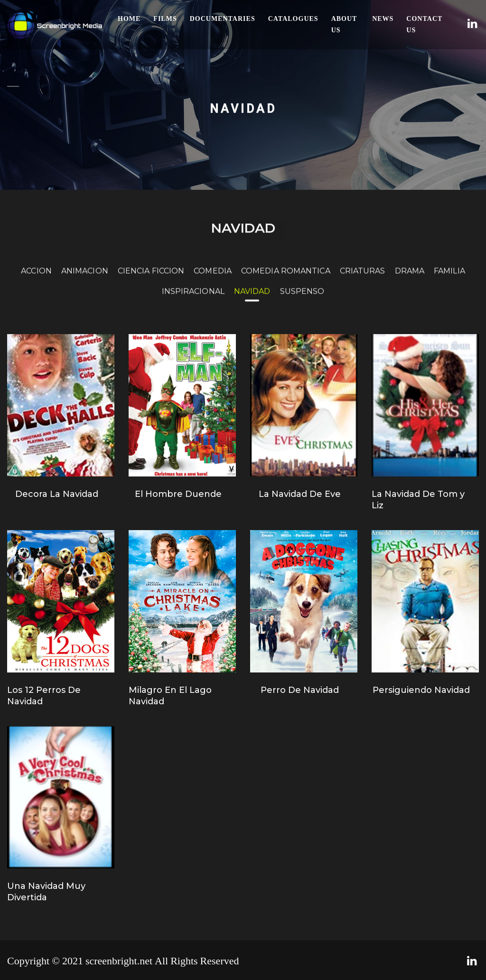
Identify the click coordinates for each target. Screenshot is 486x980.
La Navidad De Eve (300, 494)
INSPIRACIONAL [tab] (193, 298)
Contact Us (424, 24)
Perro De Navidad (300, 690)
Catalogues (293, 19)
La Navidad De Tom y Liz (418, 500)
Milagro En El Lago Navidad (170, 696)
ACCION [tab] (36, 277)
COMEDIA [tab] (213, 277)
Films (165, 19)
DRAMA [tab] (410, 277)
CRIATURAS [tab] (363, 277)
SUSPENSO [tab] (302, 298)
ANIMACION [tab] (85, 277)
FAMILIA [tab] (449, 277)
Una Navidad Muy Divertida (46, 892)
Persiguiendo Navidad (421, 690)
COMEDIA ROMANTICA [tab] (286, 277)
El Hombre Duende (178, 494)
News (383, 19)
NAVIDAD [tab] (252, 298)
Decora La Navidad (57, 494)
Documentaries (223, 19)
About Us (344, 24)
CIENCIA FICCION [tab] (151, 277)
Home (129, 19)
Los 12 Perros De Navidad (44, 696)
